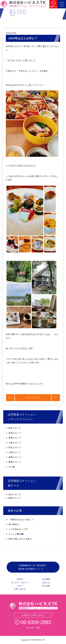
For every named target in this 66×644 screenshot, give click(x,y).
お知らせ (46, 583)
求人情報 (46, 586)
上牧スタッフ (15, 452)
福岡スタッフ (15, 457)
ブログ (20, 586)
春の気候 (14, 524)
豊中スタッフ (15, 428)
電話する (54, 7)
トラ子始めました (18, 529)
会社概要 (46, 579)
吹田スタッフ (15, 433)
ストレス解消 (16, 534)
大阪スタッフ (15, 443)
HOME (20, 579)
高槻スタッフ (15, 438)
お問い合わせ (20, 589)
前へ (10, 398)
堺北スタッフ (15, 447)
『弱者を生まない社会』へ (21, 519)
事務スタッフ (15, 462)
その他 (12, 467)
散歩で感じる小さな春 (20, 539)
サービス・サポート (20, 583)
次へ (56, 398)
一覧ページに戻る (33, 398)
